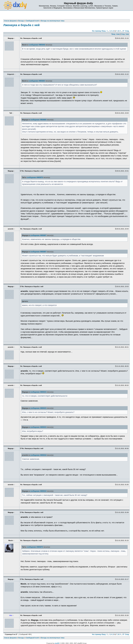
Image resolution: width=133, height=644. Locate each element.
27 (123, 31)
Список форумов (10, 638)
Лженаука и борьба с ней (21, 25)
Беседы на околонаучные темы (53, 638)
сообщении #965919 (38, 491)
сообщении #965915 (38, 392)
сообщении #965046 (37, 45)
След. (127, 31)
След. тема (125, 34)
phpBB (57, 643)
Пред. (104, 31)
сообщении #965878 (35, 177)
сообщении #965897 (38, 235)
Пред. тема (115, 34)
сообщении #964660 (38, 120)
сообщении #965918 (38, 455)
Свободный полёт (33, 638)
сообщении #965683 (37, 81)
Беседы (21, 638)
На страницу (97, 31)
